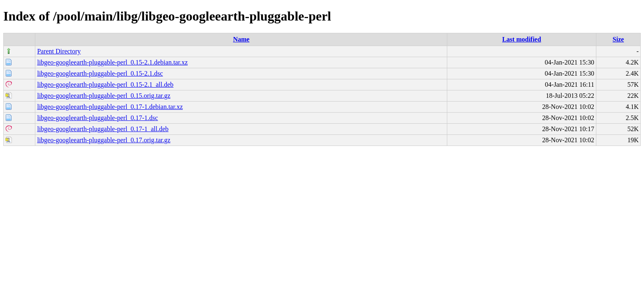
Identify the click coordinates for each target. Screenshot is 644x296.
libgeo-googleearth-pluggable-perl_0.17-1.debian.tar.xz (110, 107)
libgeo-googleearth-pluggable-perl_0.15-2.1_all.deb (105, 84)
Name (241, 39)
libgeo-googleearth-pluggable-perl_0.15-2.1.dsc (100, 73)
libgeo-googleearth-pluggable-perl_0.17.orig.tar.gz (103, 140)
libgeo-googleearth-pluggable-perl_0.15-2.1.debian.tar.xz (112, 62)
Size (619, 39)
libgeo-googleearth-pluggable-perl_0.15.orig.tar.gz (103, 96)
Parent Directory (59, 51)
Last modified (522, 39)
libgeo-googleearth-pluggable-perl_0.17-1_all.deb (103, 129)
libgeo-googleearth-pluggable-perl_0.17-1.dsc (97, 118)
